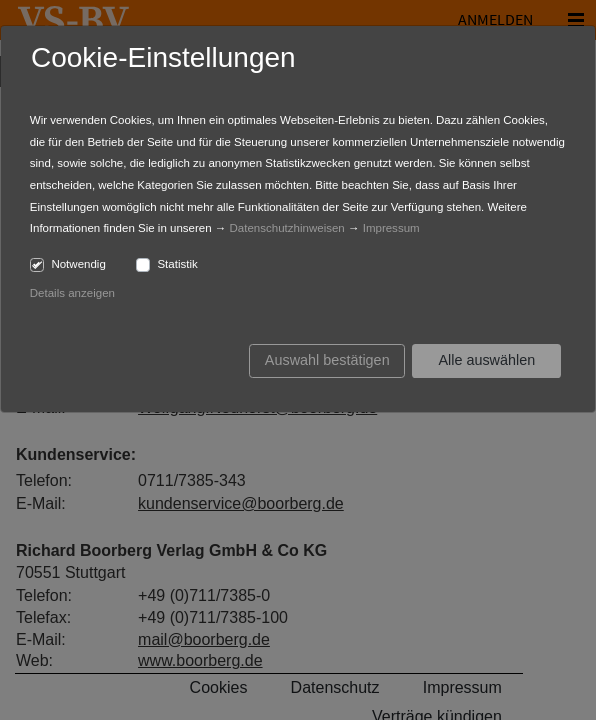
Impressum (391, 228)
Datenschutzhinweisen (287, 228)
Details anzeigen (72, 293)
